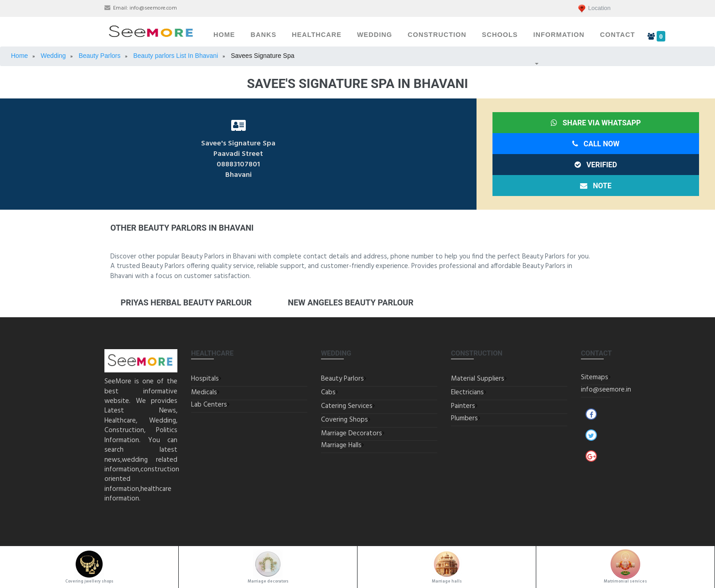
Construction (437, 35)
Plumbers (464, 418)
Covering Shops (345, 420)
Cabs (328, 392)
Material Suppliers (478, 379)
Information (559, 35)
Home (224, 35)
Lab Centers (209, 405)
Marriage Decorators (352, 433)
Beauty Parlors (342, 379)
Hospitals (205, 379)
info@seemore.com (153, 8)
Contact (618, 35)
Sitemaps (595, 377)
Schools (500, 35)
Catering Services (347, 406)
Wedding (375, 35)
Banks (264, 35)
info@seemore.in (606, 390)
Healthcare (317, 35)
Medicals (204, 392)
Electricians (467, 392)
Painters (463, 406)
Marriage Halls (341, 445)
